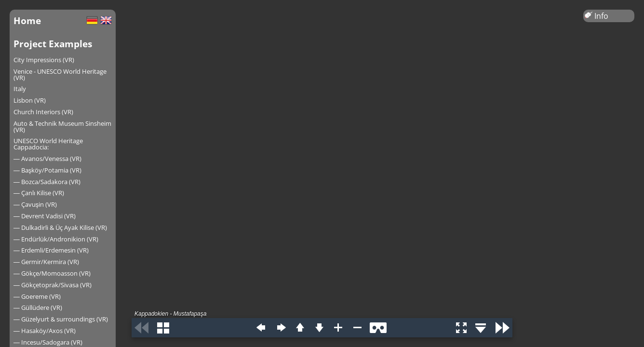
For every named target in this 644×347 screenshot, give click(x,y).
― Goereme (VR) (37, 296)
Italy (20, 89)
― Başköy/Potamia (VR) (47, 170)
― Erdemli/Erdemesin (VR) (51, 250)
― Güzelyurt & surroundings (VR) (61, 319)
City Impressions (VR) (44, 60)
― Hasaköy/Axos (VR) (45, 331)
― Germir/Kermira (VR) (46, 262)
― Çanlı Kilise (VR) (39, 193)
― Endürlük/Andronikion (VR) (56, 239)
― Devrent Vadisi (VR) (45, 216)
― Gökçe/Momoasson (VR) (52, 273)
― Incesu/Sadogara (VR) (48, 342)
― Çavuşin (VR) (35, 204)
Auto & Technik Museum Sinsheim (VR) (62, 127)
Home (27, 20)
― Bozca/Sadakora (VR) (47, 182)
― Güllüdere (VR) (38, 307)
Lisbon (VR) (30, 100)
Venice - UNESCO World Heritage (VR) (60, 74)
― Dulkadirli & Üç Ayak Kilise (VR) (60, 227)
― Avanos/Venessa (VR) (47, 159)
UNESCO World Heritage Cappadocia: (48, 144)
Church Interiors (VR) (43, 112)
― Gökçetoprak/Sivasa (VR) (53, 285)
